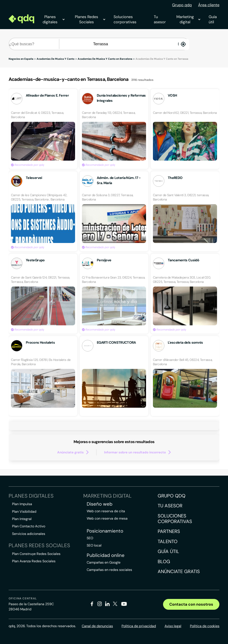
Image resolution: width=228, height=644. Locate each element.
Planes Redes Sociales (90, 19)
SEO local (94, 545)
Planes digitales (53, 19)
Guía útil (213, 19)
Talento (168, 541)
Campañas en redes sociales (109, 570)
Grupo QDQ (172, 496)
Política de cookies (205, 626)
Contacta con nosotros (191, 604)
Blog (164, 562)
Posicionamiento (105, 531)
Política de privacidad (139, 626)
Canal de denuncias (97, 626)
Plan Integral (22, 519)
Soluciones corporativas (125, 19)
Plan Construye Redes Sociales (36, 554)
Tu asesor (160, 19)
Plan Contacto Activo (29, 526)
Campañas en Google (104, 562)
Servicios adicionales (29, 534)
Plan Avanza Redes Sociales (34, 561)
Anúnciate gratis (179, 571)
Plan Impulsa (22, 504)
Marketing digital (188, 19)
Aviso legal (173, 626)
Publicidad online (106, 555)
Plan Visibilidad (24, 512)
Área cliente (209, 5)
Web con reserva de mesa (107, 518)
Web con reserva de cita (106, 511)
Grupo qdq (182, 5)
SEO (90, 538)
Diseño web (100, 504)
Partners (169, 531)
